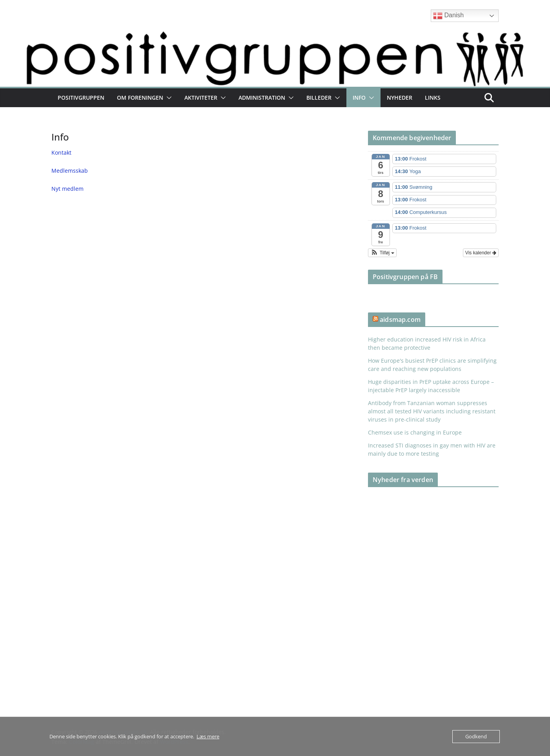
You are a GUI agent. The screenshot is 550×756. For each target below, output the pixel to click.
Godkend (476, 736)
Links (433, 98)
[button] (168, 98)
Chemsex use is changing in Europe (415, 432)
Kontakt (61, 152)
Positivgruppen (81, 98)
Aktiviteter (201, 98)
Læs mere (208, 736)
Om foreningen (140, 98)
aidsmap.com (400, 320)
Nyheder (400, 98)
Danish (448, 16)
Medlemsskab (70, 171)
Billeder (319, 98)
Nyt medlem (67, 189)
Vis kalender (481, 253)
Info (359, 98)
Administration (262, 98)
